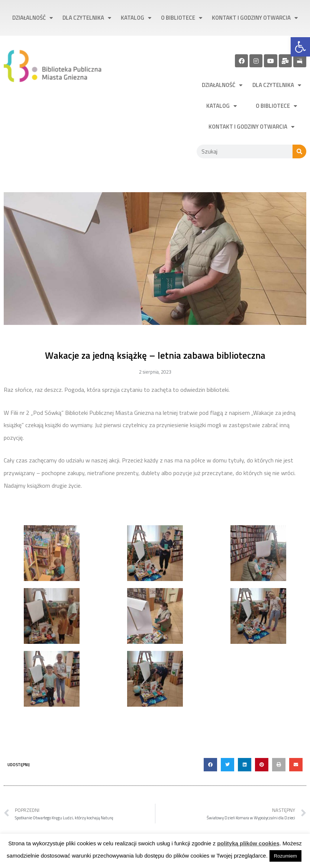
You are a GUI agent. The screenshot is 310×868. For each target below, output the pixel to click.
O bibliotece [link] (182, 18)
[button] (210, 765)
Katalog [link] (136, 18)
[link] (300, 47)
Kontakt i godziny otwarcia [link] (255, 18)
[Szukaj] (299, 151)
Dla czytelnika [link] (87, 18)
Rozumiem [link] (285, 856)
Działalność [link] (33, 18)
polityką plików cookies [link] (248, 843)
